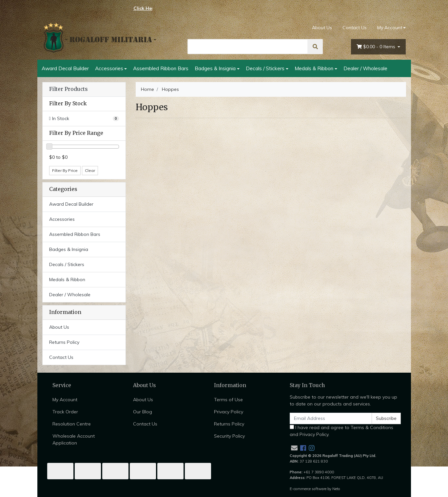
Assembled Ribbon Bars (161, 68)
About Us (322, 28)
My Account (65, 400)
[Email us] (294, 448)
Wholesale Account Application (74, 439)
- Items (377, 47)
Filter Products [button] (68, 89)
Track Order (65, 412)
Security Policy (229, 436)
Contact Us (355, 28)
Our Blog (143, 412)
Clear (90, 170)
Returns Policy (64, 342)
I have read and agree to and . (341, 431)
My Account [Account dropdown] (390, 28)
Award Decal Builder (65, 68)
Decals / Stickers (265, 68)
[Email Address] (331, 418)
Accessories (109, 68)
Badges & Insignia (215, 68)
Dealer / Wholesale (365, 68)
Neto (336, 489)
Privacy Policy (229, 412)
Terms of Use (228, 400)
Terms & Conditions (372, 427)
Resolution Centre (72, 424)
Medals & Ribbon (314, 68)
